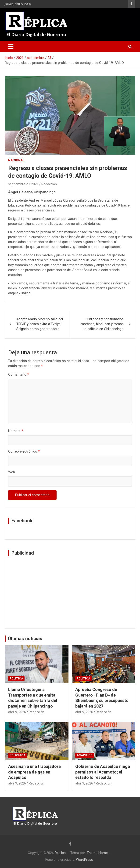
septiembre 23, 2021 (23, 184)
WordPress (84, 860)
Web (12, 472)
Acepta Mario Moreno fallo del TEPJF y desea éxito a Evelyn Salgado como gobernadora (40, 324)
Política (16, 679)
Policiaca (18, 755)
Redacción (49, 184)
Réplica (60, 853)
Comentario (19, 374)
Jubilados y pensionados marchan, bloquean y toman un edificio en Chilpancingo (102, 324)
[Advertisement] (70, 592)
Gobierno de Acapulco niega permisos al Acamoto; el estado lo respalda (103, 772)
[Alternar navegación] (11, 47)
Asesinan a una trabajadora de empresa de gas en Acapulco (34, 772)
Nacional (16, 160)
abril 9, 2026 (17, 712)
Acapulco (85, 755)
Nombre (16, 431)
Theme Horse (97, 853)
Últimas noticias (25, 639)
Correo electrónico (24, 451)
